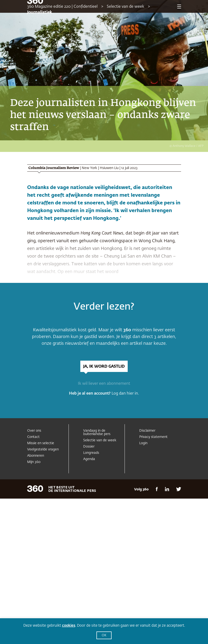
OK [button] (104, 635)
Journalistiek (40, 13)
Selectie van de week (126, 7)
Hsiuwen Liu (109, 168)
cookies (69, 626)
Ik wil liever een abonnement (104, 384)
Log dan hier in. (125, 394)
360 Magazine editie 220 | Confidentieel (62, 7)
